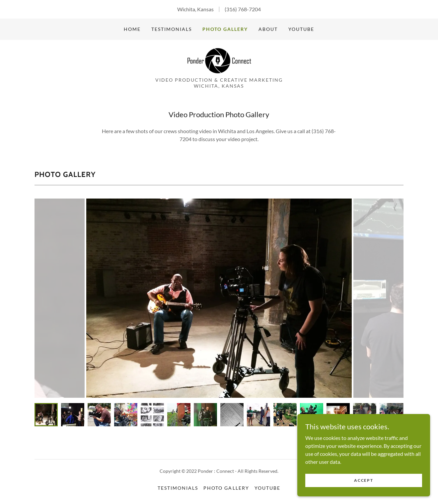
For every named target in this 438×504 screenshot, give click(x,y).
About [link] (268, 29)
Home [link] (132, 29)
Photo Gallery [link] (225, 29)
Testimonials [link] (172, 29)
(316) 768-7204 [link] (243, 9)
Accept (364, 480)
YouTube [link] (301, 29)
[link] (219, 60)
